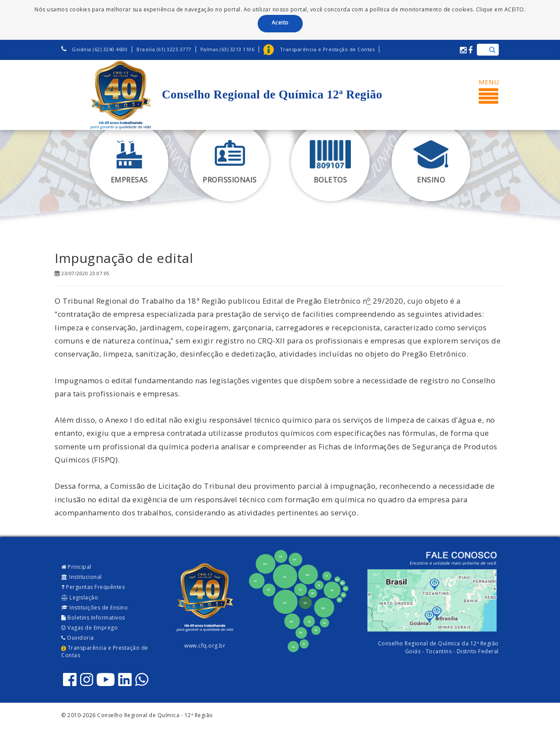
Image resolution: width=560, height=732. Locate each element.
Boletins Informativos (93, 618)
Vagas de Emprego (89, 628)
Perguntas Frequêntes (93, 587)
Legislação (80, 597)
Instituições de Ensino (94, 608)
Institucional (82, 577)
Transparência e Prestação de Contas (105, 651)
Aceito (280, 23)
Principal (76, 567)
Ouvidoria (78, 638)
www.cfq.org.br (205, 646)
